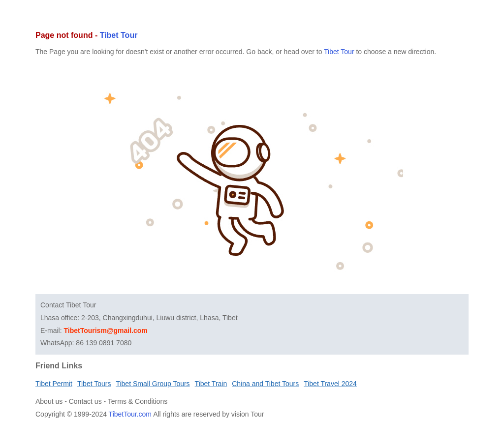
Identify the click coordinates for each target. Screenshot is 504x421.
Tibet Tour (119, 35)
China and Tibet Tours (265, 384)
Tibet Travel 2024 (330, 384)
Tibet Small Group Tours (153, 384)
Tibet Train (211, 384)
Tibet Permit (54, 384)
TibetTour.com (130, 414)
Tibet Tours (94, 384)
